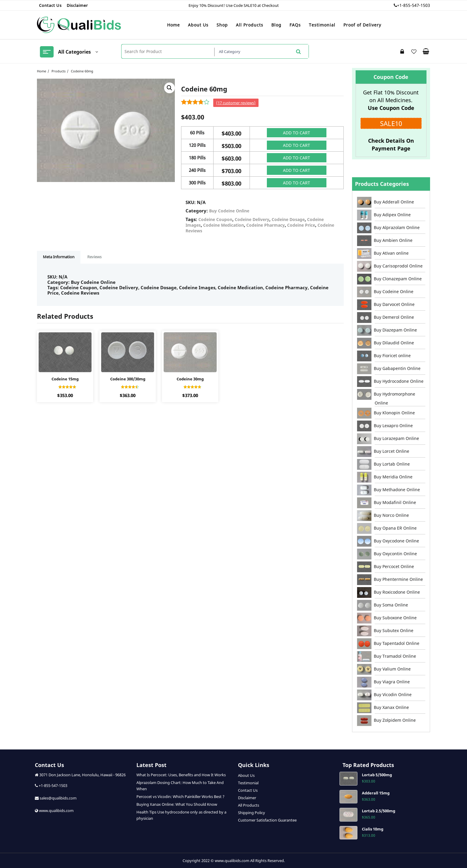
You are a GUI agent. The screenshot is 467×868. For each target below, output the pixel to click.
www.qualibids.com (56, 811)
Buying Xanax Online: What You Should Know (177, 804)
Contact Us (248, 790)
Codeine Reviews (80, 293)
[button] (169, 88)
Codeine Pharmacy (266, 225)
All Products (249, 805)
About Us (246, 775)
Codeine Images (197, 287)
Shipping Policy (252, 813)
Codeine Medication (224, 225)
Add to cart (296, 133)
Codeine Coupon (215, 219)
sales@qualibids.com (58, 798)
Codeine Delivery (252, 219)
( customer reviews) (236, 103)
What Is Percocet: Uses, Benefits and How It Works (181, 775)
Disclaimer (247, 798)
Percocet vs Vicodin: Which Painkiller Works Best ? (180, 797)
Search (298, 51)
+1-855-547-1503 (414, 5)
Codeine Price (301, 225)
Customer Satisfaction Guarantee (267, 820)
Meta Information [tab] (59, 257)
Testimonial (248, 783)
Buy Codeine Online (229, 211)
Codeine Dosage (288, 219)
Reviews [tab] (94, 257)
